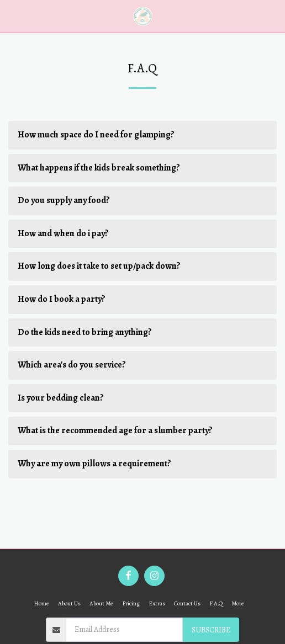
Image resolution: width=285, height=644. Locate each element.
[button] (12, 16)
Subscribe (211, 630)
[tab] (142, 135)
